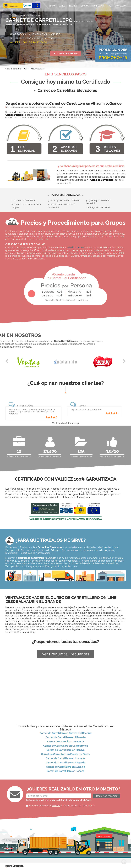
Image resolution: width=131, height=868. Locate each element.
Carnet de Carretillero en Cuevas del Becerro (65, 734)
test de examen (75, 248)
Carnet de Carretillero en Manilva (65, 751)
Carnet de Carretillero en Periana (65, 772)
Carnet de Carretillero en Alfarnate (65, 738)
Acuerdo (56, 806)
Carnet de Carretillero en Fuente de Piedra (65, 755)
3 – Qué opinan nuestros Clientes (64, 201)
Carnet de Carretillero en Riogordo (65, 763)
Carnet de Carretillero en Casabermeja (66, 746)
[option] (28, 363)
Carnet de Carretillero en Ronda (65, 742)
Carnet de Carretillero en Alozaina (65, 767)
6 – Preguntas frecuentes (98, 207)
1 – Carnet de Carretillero (24, 201)
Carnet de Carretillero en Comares (65, 759)
